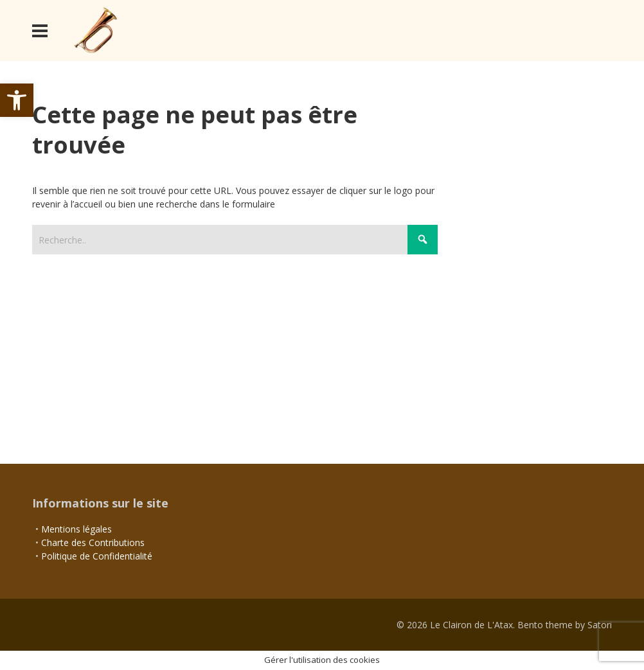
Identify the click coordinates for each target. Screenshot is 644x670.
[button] (17, 100)
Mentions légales (76, 529)
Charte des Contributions (93, 542)
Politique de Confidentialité (97, 556)
